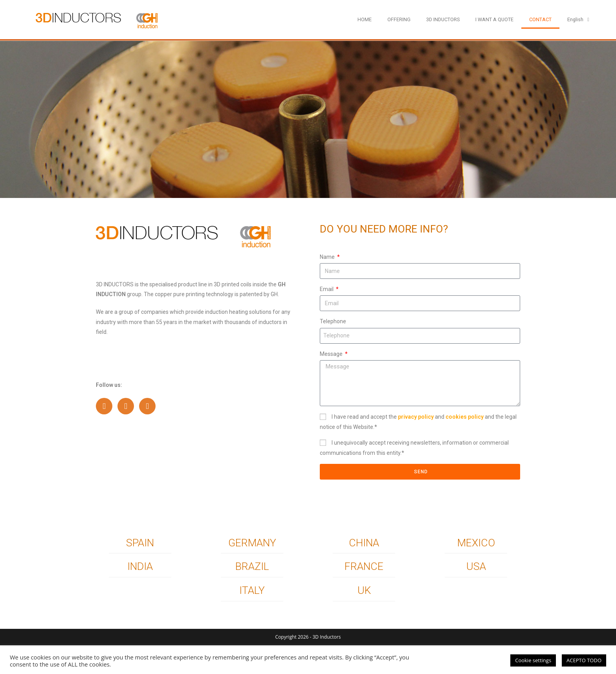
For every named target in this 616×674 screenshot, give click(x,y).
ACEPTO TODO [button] (584, 660)
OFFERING (399, 19)
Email (327, 289)
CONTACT (540, 19)
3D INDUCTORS (443, 19)
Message (332, 354)
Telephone (333, 321)
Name (328, 257)
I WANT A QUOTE (494, 19)
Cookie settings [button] (533, 660)
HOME (365, 19)
